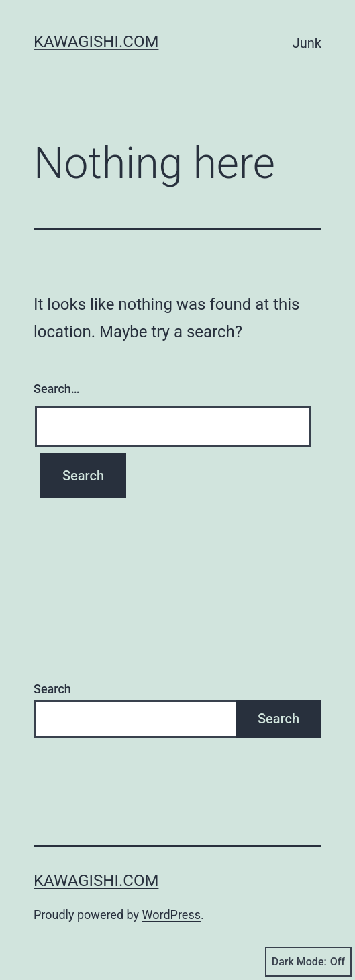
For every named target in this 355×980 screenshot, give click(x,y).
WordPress (171, 915)
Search (52, 689)
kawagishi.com (96, 42)
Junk (307, 43)
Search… (57, 389)
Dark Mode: (308, 962)
